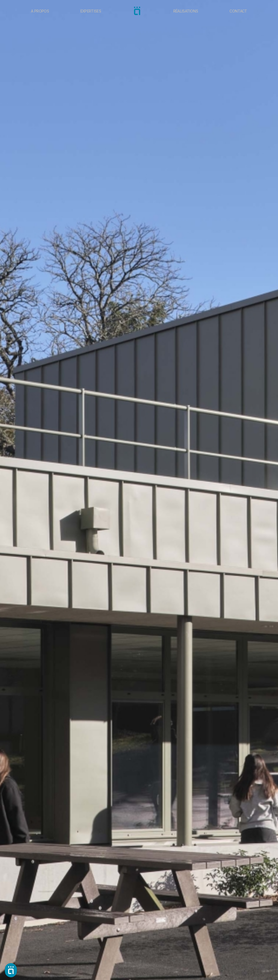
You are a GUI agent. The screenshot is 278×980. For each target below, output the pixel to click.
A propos (40, 11)
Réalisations (186, 11)
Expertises (91, 11)
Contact (238, 11)
